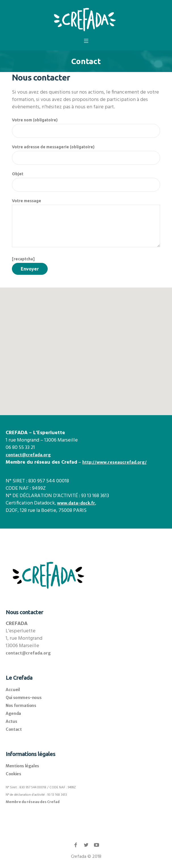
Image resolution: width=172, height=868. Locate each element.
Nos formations (21, 706)
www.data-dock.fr (76, 503)
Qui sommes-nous (24, 698)
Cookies (13, 774)
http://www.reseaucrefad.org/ (115, 462)
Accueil (13, 690)
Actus (11, 721)
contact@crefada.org (28, 455)
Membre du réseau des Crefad (33, 802)
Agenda (13, 713)
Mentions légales (22, 766)
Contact (14, 729)
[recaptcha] (23, 259)
